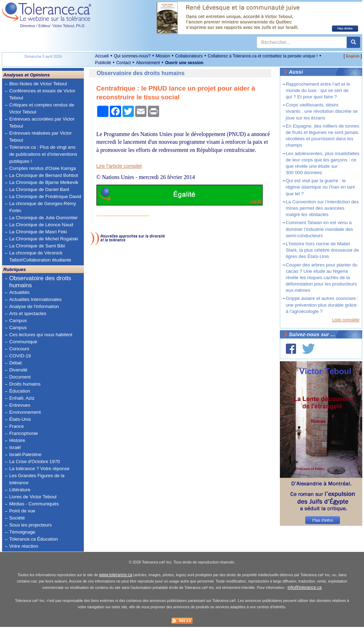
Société (17, 518)
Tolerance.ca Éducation (34, 539)
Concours (19, 349)
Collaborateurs (189, 56)
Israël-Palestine (25, 454)
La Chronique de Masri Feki (38, 232)
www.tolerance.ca (116, 582)
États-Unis (20, 419)
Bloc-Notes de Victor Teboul (38, 84)
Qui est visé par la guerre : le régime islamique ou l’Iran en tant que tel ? (320, 187)
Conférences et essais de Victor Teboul (42, 94)
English (353, 56)
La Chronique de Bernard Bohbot (44, 175)
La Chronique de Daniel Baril (39, 189)
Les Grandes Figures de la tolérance (37, 479)
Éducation (20, 391)
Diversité (18, 370)
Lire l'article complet (119, 166)
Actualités (19, 292)
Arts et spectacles (28, 313)
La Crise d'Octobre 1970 (34, 461)
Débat (15, 363)
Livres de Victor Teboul (33, 497)
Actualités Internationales (35, 299)
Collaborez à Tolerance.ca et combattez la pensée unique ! (263, 56)
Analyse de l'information (34, 306)
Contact (123, 63)
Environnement (25, 412)
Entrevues (20, 405)
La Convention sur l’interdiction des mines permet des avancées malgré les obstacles (322, 208)
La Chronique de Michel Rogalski (44, 239)
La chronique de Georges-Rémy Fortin (43, 207)
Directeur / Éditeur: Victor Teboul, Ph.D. (53, 26)
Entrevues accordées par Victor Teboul (42, 122)
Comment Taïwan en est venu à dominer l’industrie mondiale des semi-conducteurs (319, 229)
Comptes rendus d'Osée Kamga (42, 168)
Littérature (20, 490)
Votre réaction (24, 546)
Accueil (102, 56)
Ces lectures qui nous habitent (41, 335)
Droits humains (25, 384)
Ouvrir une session (184, 63)
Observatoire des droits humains (40, 282)
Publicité (103, 63)
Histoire (17, 440)
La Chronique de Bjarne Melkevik (44, 182)
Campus (18, 321)
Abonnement (148, 63)
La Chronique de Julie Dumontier (43, 218)
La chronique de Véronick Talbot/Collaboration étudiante (40, 256)
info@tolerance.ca (305, 595)
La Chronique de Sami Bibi (37, 246)
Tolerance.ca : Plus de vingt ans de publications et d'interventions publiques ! (43, 154)
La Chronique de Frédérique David (45, 196)
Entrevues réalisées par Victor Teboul (40, 137)
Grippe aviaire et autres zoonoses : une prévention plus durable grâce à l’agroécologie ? (322, 305)
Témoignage (22, 532)
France (16, 426)
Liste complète (346, 320)
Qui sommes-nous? (132, 56)
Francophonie (24, 433)
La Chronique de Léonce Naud (41, 225)
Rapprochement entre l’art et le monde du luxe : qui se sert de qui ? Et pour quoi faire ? (318, 90)
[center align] (353, 42)
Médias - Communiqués (34, 504)
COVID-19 (20, 356)
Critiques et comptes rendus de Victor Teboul (42, 108)
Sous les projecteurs (30, 525)
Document (20, 377)
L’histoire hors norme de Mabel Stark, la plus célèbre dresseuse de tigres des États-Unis (322, 250)
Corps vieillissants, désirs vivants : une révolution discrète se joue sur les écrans (322, 111)
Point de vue (22, 511)
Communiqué (23, 342)
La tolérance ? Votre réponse (39, 469)
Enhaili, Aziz (22, 398)
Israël (15, 447)
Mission (163, 56)
